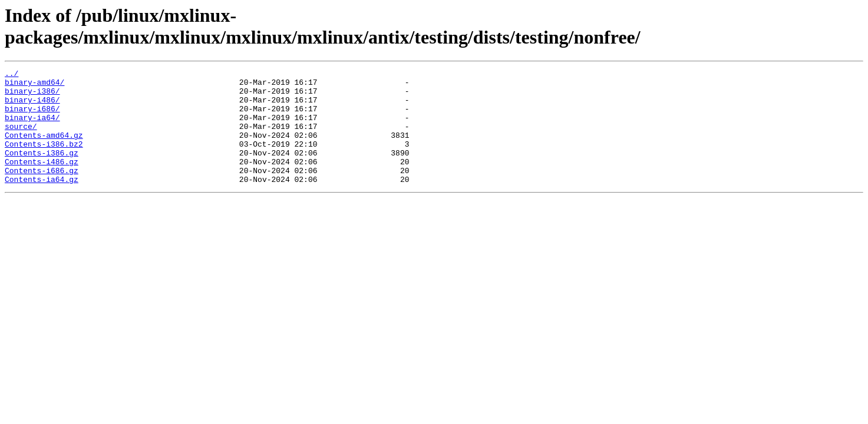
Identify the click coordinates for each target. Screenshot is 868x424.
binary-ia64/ (32, 128)
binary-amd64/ (34, 85)
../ (11, 75)
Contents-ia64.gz (42, 202)
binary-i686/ (32, 117)
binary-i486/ (32, 107)
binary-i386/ (32, 96)
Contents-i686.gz (42, 191)
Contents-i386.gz (42, 170)
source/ (21, 138)
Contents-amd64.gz (44, 149)
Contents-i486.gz (42, 181)
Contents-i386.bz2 (44, 160)
